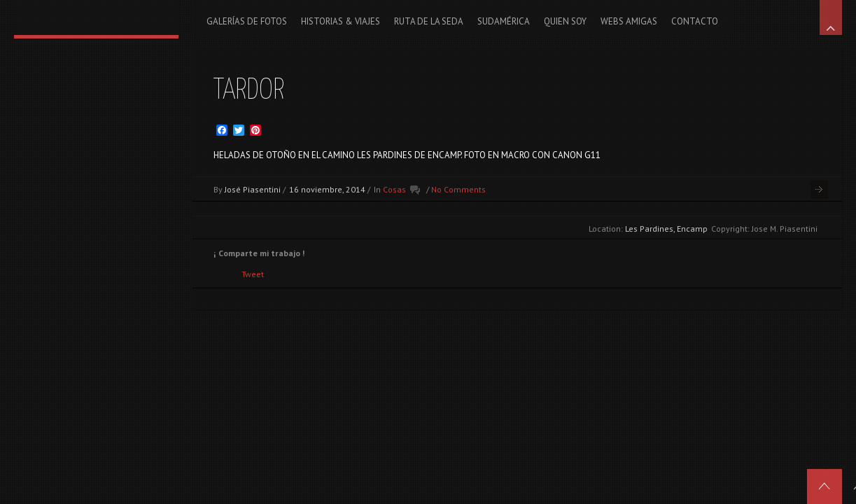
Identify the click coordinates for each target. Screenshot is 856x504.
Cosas (394, 189)
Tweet (253, 274)
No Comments (458, 189)
